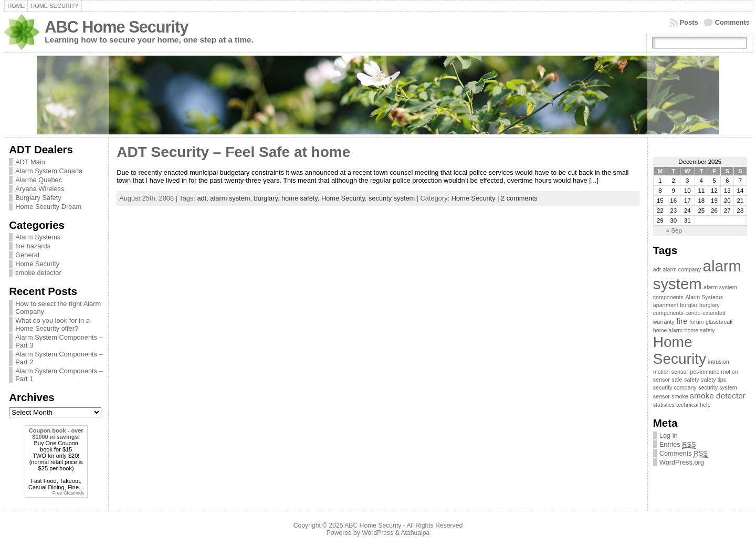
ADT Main (30, 162)
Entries (678, 445)
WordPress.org (682, 462)
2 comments (519, 198)
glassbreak (719, 322)
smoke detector (38, 273)
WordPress (377, 533)
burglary (266, 198)
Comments (732, 22)
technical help (693, 405)
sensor (661, 396)
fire (682, 321)
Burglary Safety (38, 198)
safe (677, 380)
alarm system (230, 198)
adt (202, 198)
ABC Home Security (116, 27)
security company (675, 387)
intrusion (719, 362)
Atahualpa (415, 533)
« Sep (674, 230)
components (668, 313)
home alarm (668, 330)
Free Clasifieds (69, 493)
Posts (689, 22)
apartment (666, 305)
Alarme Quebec (39, 180)
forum (696, 322)
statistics (664, 405)
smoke (680, 396)
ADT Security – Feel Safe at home (233, 152)
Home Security (37, 264)
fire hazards (33, 246)
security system (392, 198)
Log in (669, 435)
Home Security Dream (48, 207)
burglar (689, 305)
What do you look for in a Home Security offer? (52, 324)
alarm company (682, 269)
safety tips (713, 380)
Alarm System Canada (49, 171)
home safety (300, 198)
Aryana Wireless (40, 189)
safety (691, 380)
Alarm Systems (38, 237)
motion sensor (671, 372)
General (27, 255)
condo (693, 313)
